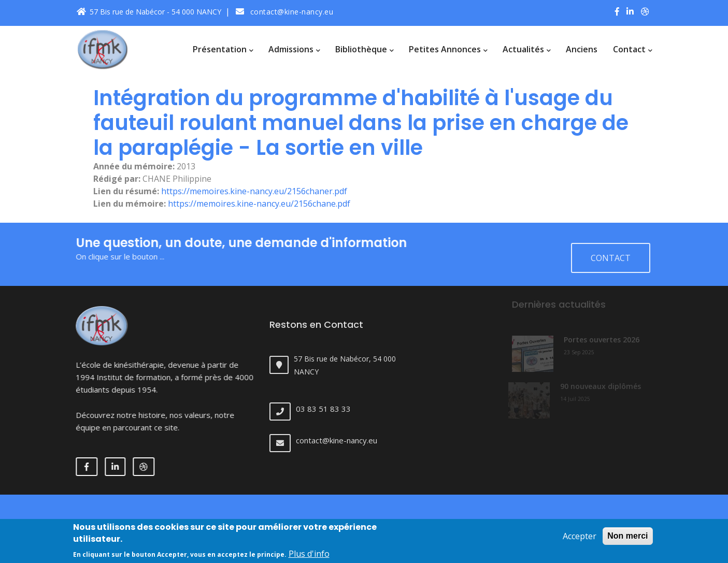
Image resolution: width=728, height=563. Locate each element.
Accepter (580, 541)
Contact (632, 49)
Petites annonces (448, 49)
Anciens (582, 49)
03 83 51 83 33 (331, 409)
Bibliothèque (364, 49)
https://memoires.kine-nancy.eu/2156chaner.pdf (254, 191)
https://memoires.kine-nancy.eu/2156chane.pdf (259, 204)
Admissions (294, 49)
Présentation (223, 49)
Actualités (526, 49)
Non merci (627, 540)
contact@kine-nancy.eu (285, 12)
